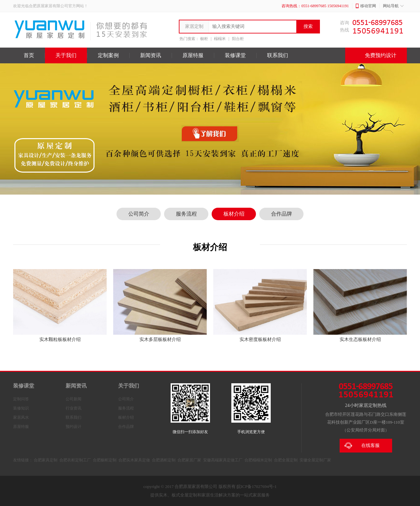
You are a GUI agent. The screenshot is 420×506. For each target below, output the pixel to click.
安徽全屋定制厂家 (315, 460)
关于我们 (66, 55)
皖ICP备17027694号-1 (257, 486)
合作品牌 (282, 214)
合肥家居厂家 (189, 460)
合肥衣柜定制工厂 (75, 460)
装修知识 (21, 408)
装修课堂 (235, 55)
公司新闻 (73, 399)
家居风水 (21, 417)
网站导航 (393, 6)
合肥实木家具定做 (134, 460)
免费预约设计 (376, 55)
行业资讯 (73, 408)
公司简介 (139, 214)
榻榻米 (220, 39)
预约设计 (73, 427)
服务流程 (186, 214)
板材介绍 (234, 214)
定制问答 (21, 399)
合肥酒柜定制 (164, 460)
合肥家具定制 (46, 460)
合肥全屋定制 (286, 460)
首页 (29, 55)
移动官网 (366, 6)
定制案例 (108, 55)
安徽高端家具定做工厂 (223, 460)
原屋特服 (193, 55)
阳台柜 (238, 39)
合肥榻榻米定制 (258, 460)
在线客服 (362, 446)
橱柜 (204, 39)
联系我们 (278, 55)
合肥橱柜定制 (105, 460)
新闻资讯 (151, 55)
